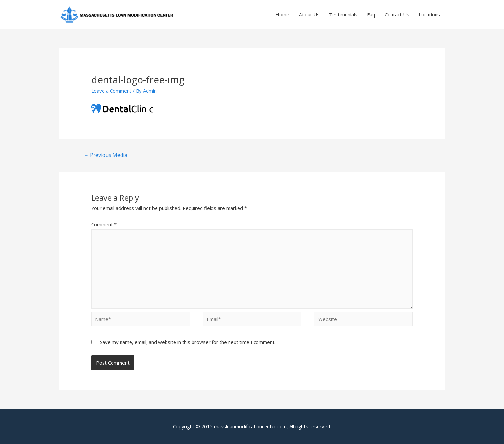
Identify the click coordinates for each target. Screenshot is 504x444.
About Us (309, 14)
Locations (429, 14)
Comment (104, 224)
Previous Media (105, 155)
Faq (371, 14)
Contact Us (397, 14)
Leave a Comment (111, 91)
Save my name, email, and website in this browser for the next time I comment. (188, 342)
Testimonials (343, 14)
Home (282, 14)
